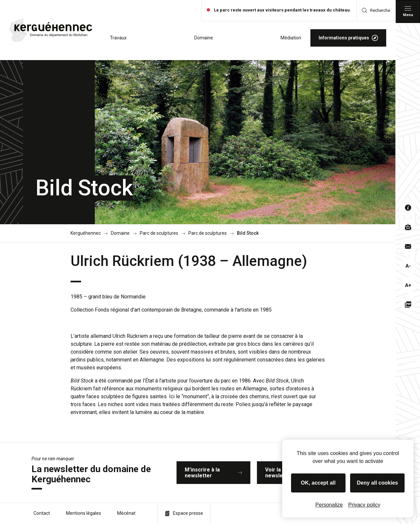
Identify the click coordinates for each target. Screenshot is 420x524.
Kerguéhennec (86, 233)
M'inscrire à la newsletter (213, 473)
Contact (42, 513)
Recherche (376, 11)
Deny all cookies (378, 483)
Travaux (118, 38)
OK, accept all (318, 483)
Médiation (291, 38)
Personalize (329, 505)
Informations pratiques (348, 38)
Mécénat (126, 513)
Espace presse (184, 513)
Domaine (204, 38)
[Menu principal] (408, 11)
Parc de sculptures (159, 233)
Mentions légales (84, 513)
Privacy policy (364, 505)
